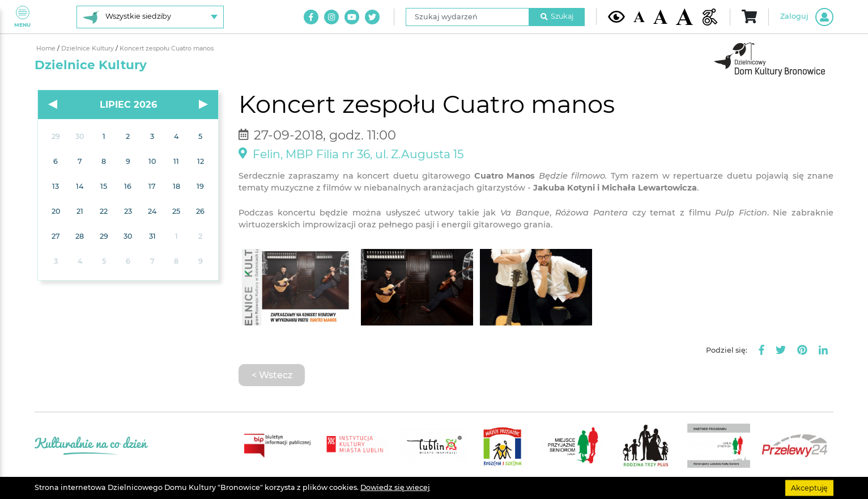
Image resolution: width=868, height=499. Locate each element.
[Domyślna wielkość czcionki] (639, 17)
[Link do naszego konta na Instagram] (331, 17)
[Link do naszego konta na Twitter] (372, 17)
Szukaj (557, 16)
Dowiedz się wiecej (395, 487)
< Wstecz (272, 375)
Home (47, 48)
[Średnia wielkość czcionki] (660, 16)
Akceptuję (809, 487)
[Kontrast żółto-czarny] (616, 16)
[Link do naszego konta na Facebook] (311, 17)
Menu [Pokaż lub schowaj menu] (22, 17)
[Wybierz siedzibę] (150, 17)
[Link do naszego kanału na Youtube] (352, 17)
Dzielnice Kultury (88, 48)
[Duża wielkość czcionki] (684, 17)
